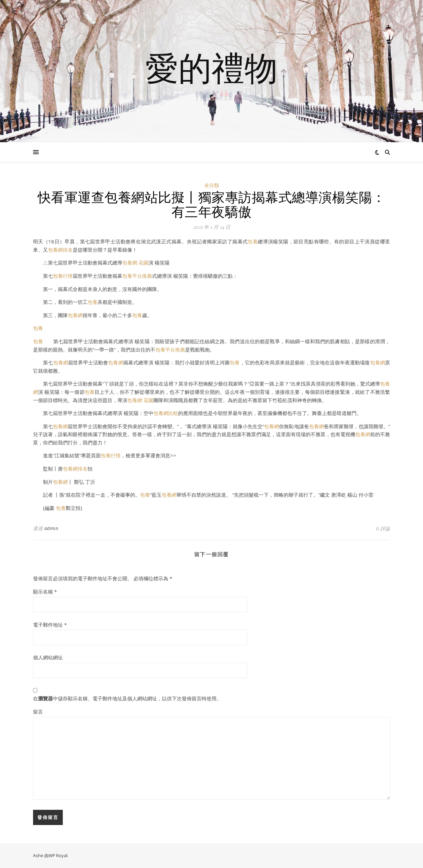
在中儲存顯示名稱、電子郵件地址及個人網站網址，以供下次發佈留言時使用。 (127, 698)
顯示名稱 (45, 592)
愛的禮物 (211, 67)
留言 (38, 712)
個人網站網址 (48, 657)
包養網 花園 (135, 263)
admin (51, 528)
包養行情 (63, 276)
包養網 (75, 315)
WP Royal (58, 855)
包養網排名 (60, 250)
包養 (253, 241)
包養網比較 (166, 413)
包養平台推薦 (137, 276)
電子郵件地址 (50, 625)
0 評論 (383, 528)
